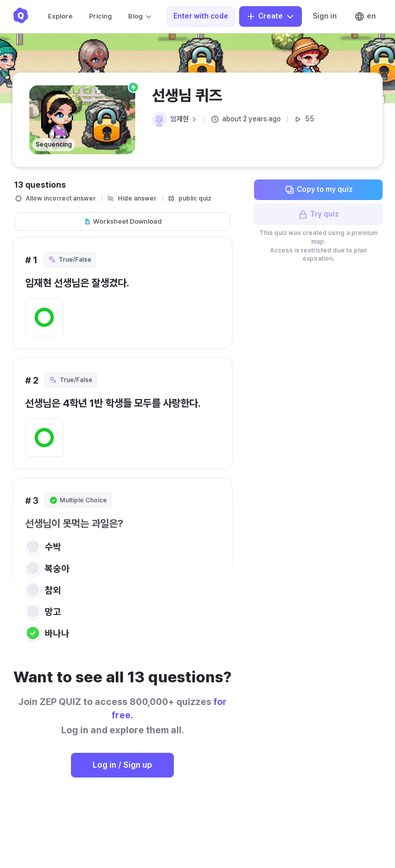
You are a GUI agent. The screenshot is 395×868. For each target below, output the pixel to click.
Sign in (325, 16)
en (365, 16)
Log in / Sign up (122, 765)
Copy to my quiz (319, 190)
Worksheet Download (123, 221)
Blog (140, 16)
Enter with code (201, 16)
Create (271, 16)
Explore (60, 16)
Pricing (100, 16)
